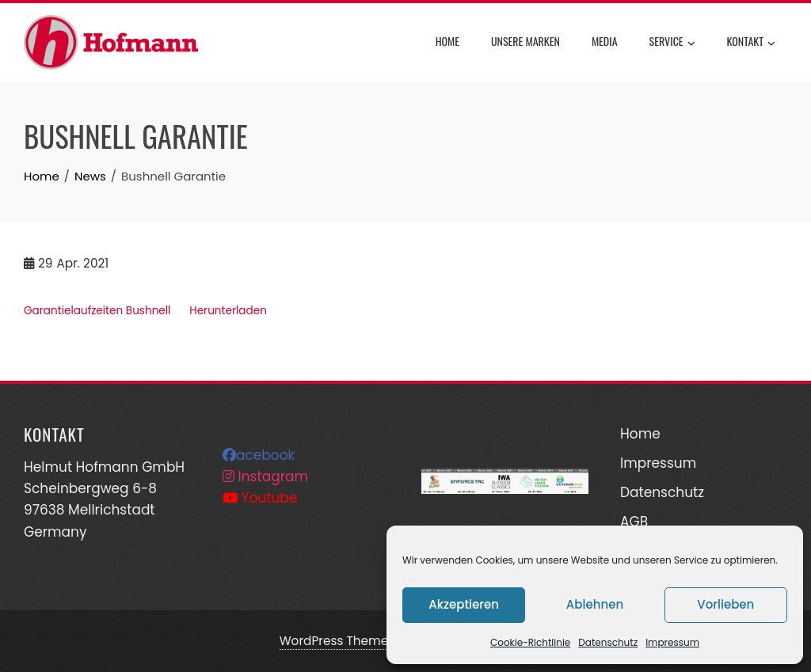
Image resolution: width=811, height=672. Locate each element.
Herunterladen (228, 311)
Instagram (265, 476)
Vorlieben (725, 604)
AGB (634, 522)
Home (447, 41)
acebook (259, 455)
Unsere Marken (525, 41)
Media (605, 41)
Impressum (672, 642)
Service (672, 43)
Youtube (260, 498)
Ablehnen (595, 604)
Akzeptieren (464, 604)
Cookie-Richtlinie (530, 642)
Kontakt (751, 43)
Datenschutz (608, 642)
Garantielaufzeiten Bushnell (97, 311)
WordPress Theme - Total (356, 641)
